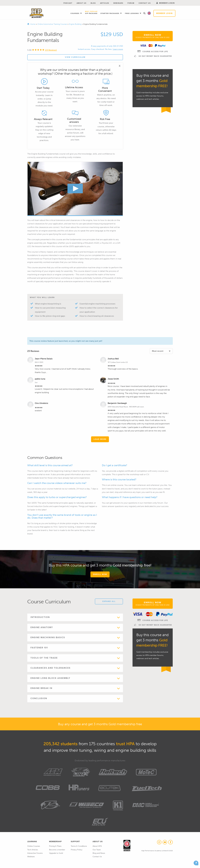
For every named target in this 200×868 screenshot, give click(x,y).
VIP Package (91, 13)
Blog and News (99, 853)
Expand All (109, 601)
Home (33, 24)
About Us (82, 3)
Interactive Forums (35, 853)
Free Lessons (132, 13)
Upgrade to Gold (56, 853)
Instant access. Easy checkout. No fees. (95, 49)
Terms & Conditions (79, 846)
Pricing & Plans (55, 846)
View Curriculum (75, 57)
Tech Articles (33, 850)
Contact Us (145, 3)
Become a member (57, 850)
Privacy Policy (77, 850)
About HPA (97, 846)
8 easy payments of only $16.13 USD (107, 46)
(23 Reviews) (51, 50)
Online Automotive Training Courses (52, 24)
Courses (75, 13)
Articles (105, 3)
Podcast (68, 3)
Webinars (118, 3)
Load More (100, 439)
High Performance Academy (37, 13)
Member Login (164, 13)
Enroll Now (153, 36)
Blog (93, 3)
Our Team (97, 850)
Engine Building (75, 24)
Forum (131, 3)
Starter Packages (110, 13)
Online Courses (34, 846)
